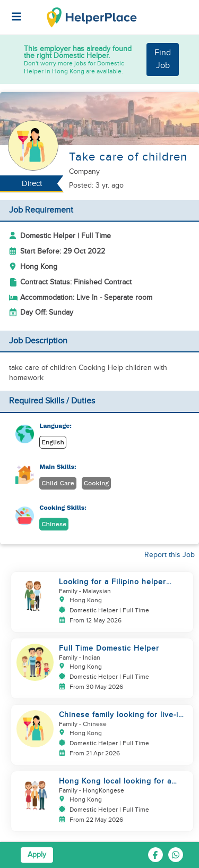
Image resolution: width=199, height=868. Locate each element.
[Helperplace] (11, 11)
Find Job (163, 59)
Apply (37, 855)
